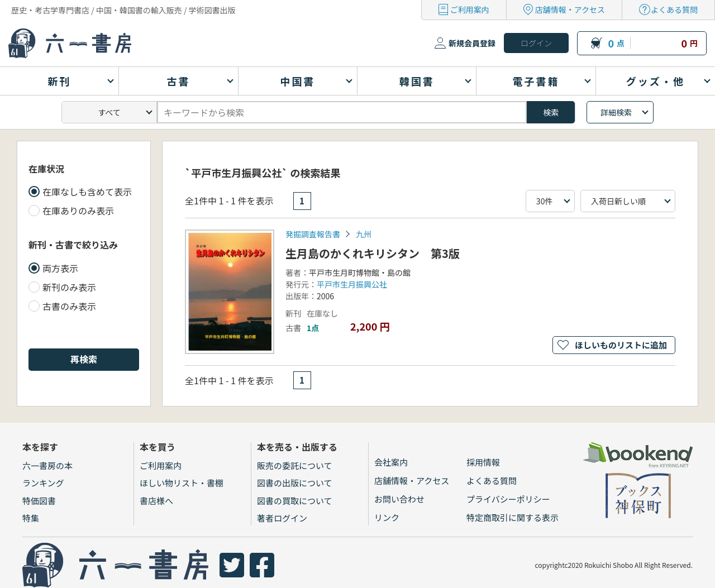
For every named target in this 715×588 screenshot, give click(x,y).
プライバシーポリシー (508, 499)
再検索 (84, 359)
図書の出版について (295, 483)
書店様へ (156, 501)
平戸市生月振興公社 (352, 284)
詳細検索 (616, 112)
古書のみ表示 (69, 306)
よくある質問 (674, 9)
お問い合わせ (399, 499)
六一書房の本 (47, 465)
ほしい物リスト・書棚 (182, 483)
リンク (387, 517)
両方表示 (60, 268)
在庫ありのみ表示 (78, 211)
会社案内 (391, 462)
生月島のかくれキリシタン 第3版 (373, 253)
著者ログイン (282, 518)
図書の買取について (295, 501)
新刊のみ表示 (69, 287)
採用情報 (483, 462)
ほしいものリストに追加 (621, 345)
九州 (364, 234)
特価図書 (39, 501)
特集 (31, 518)
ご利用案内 (470, 9)
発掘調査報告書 (313, 234)
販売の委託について (295, 465)
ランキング (43, 483)
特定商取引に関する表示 (513, 517)
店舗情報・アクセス (570, 9)
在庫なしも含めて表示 (87, 192)
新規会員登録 (472, 43)
